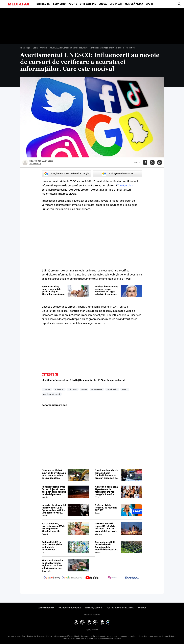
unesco (125, 389)
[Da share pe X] (152, 162)
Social (103, 4)
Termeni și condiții (94, 608)
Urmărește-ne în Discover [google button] (118, 174)
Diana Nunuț (35, 163)
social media (112, 389)
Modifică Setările (92, 615)
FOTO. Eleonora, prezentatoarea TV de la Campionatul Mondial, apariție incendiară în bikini (53, 527)
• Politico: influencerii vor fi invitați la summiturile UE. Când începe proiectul (83, 380)
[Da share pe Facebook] (145, 162)
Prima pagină (26, 48)
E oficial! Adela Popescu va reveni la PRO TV (106, 508)
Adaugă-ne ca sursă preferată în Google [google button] (67, 174)
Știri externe (88, 4)
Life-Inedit (116, 4)
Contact (142, 608)
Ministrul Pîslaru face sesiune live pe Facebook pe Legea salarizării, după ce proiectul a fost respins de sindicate (107, 290)
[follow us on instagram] (112, 578)
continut (47, 389)
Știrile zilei (43, 4)
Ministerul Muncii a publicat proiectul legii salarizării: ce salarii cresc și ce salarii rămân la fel (52, 564)
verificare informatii (52, 394)
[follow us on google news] (52, 578)
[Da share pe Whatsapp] (160, 162)
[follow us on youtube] (92, 578)
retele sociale (97, 389)
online (84, 389)
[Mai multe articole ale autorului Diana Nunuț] (25, 162)
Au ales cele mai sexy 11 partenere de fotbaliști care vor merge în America (106, 491)
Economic (59, 4)
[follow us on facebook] (132, 578)
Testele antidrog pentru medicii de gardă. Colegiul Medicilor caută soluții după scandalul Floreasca (54, 290)
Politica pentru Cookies (70, 608)
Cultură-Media (134, 4)
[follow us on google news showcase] (72, 578)
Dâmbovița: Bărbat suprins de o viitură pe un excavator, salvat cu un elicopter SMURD (54, 474)
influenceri (59, 389)
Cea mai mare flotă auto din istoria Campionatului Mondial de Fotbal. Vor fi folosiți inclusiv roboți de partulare (107, 546)
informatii (73, 389)
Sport (150, 4)
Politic (73, 4)
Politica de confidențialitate (120, 608)
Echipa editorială (46, 608)
